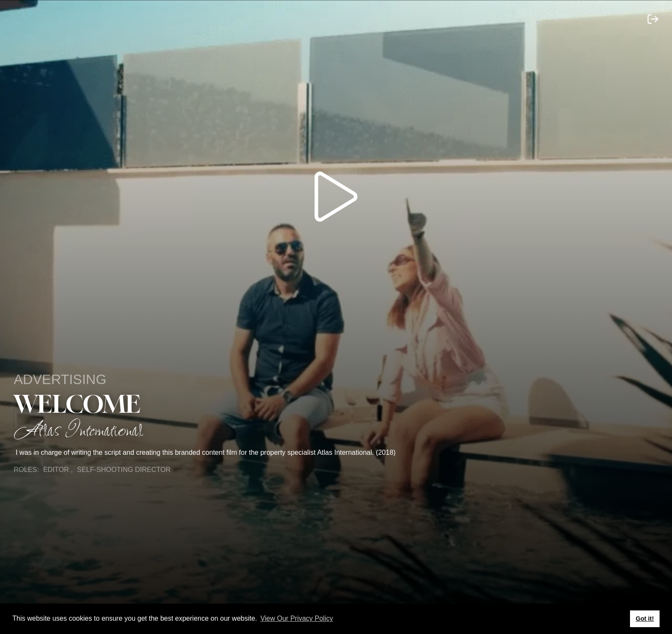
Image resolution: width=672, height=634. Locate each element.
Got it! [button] (645, 619)
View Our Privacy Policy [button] (297, 618)
